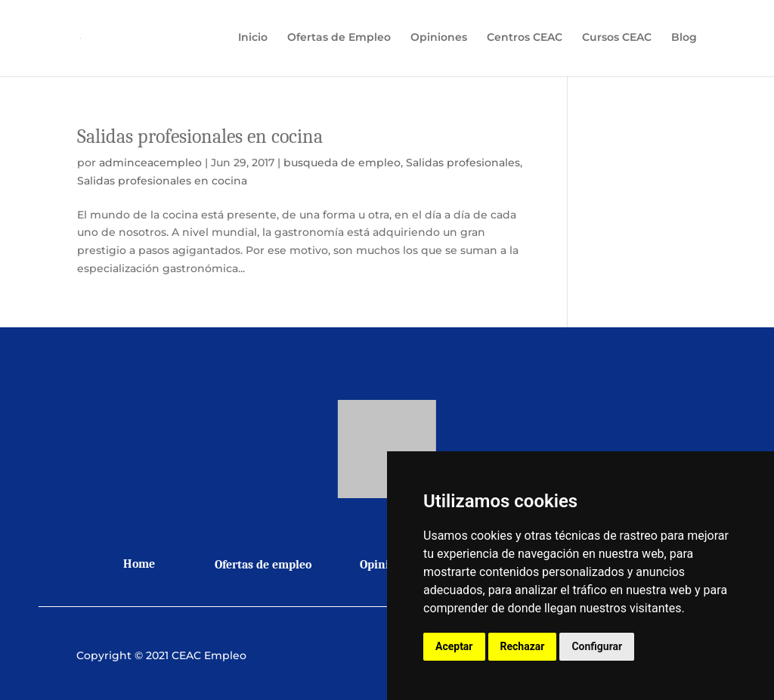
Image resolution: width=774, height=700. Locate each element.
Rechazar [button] (523, 646)
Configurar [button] (597, 646)
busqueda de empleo (342, 163)
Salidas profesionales (463, 163)
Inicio (253, 40)
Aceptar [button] (454, 646)
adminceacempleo (150, 163)
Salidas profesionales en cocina (200, 137)
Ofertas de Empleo (339, 40)
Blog (684, 40)
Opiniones (439, 40)
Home (139, 564)
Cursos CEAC (617, 40)
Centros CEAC (525, 40)
